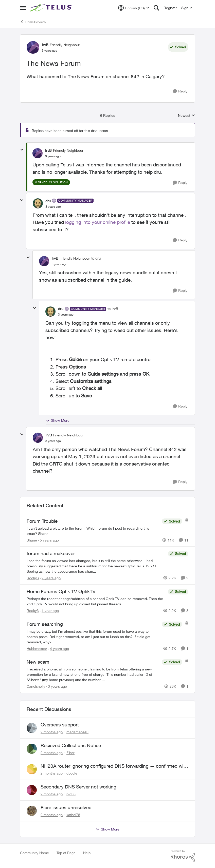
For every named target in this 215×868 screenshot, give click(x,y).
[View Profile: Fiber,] (32, 749)
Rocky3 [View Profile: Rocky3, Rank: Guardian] (33, 578)
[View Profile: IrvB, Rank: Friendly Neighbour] (33, 47)
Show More (58, 420)
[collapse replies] (22, 150)
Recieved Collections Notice (71, 745)
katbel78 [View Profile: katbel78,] (73, 815)
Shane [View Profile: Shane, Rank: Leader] (32, 540)
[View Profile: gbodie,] (32, 769)
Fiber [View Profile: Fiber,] (70, 752)
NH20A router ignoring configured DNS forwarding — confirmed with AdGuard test (114, 766)
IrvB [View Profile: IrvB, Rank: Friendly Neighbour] (45, 45)
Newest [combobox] (186, 116)
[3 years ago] (57, 686)
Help (87, 853)
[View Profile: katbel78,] (32, 811)
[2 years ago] (50, 578)
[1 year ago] (49, 611)
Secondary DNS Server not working (78, 787)
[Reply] (180, 91)
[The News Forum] (53, 156)
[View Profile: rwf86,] (32, 790)
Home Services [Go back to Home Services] (33, 22)
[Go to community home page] (52, 8)
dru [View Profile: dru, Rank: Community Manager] (48, 201)
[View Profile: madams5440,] (32, 728)
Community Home (34, 853)
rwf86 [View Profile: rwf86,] (71, 794)
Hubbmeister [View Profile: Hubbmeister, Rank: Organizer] (37, 648)
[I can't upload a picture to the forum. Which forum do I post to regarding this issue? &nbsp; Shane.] (93, 531)
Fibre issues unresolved (66, 807)
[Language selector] (134, 8)
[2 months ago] (52, 732)
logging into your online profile (98, 222)
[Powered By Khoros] (183, 856)
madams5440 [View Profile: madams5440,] (77, 732)
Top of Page (66, 853)
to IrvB (113, 309)
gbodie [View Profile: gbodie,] (72, 773)
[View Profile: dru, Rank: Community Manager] (38, 203)
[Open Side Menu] (23, 8)
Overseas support (60, 725)
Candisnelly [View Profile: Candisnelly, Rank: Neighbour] (36, 686)
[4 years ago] (59, 648)
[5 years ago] (48, 540)
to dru (96, 258)
